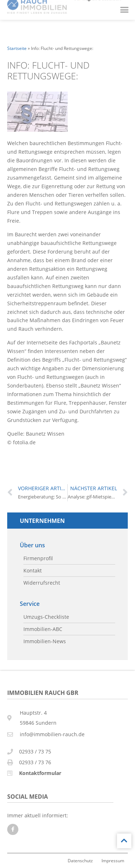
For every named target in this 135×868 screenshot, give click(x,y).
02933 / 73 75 (35, 751)
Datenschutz (80, 860)
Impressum (113, 860)
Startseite (17, 48)
